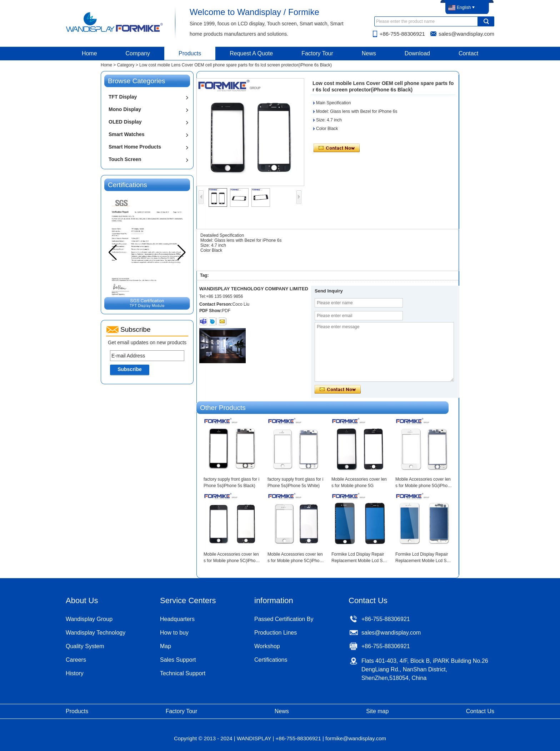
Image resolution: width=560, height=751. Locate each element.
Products (190, 53)
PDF (226, 311)
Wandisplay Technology (96, 633)
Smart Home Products (135, 147)
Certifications (271, 660)
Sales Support (178, 660)
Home (89, 53)
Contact (468, 53)
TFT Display (123, 97)
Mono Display (125, 109)
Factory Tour (317, 53)
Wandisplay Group (89, 619)
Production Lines (276, 633)
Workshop (267, 646)
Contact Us (480, 711)
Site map (377, 711)
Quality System (85, 646)
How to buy (174, 633)
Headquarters (177, 619)
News (369, 53)
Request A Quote (251, 53)
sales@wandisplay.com (466, 34)
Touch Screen (125, 159)
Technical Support (183, 673)
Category (126, 65)
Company (138, 53)
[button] (182, 252)
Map (166, 646)
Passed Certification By (284, 619)
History (75, 673)
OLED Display (125, 122)
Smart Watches (127, 134)
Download (417, 53)
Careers (76, 660)
